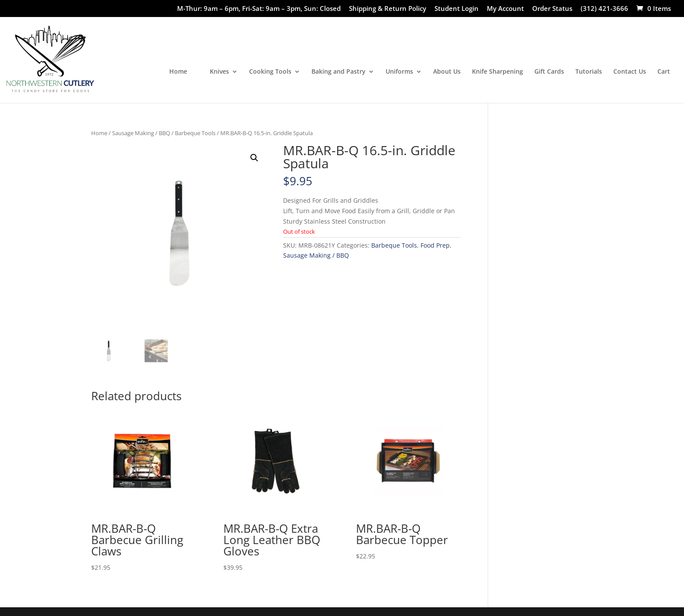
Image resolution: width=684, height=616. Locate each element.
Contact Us (630, 72)
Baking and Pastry (339, 72)
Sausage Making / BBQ (141, 133)
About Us (447, 72)
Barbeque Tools (195, 133)
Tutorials (589, 72)
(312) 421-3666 (604, 9)
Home (178, 72)
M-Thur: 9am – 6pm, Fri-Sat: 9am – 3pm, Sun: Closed (259, 9)
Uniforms (399, 72)
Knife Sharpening (498, 72)
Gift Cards (549, 72)
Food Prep (435, 245)
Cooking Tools (270, 72)
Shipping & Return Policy (388, 9)
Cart (664, 72)
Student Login (457, 9)
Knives (219, 72)
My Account (505, 9)
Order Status (552, 9)
